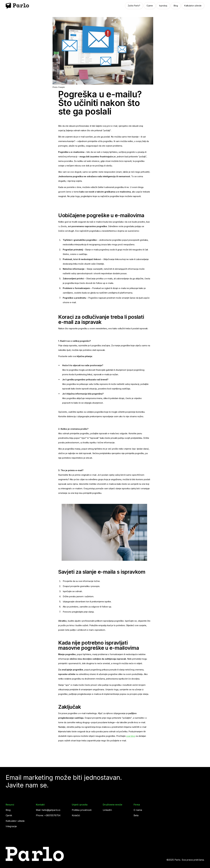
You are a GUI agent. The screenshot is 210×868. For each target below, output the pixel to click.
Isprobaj (163, 6)
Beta (136, 815)
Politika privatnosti (82, 810)
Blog (176, 6)
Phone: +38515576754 (48, 815)
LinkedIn (107, 810)
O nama (138, 810)
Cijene (150, 6)
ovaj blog (131, 736)
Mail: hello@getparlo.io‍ (48, 810)
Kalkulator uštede (193, 6)
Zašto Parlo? (134, 6)
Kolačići (76, 815)
